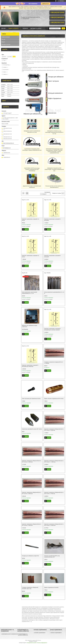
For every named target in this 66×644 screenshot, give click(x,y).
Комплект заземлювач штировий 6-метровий (53, 256)
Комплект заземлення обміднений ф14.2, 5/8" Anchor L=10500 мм (54, 525)
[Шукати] (63, 28)
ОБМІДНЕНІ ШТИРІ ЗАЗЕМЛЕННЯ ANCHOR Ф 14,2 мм (32, 132)
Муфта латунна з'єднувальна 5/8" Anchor (54, 399)
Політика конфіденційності (42, 643)
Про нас (4, 28)
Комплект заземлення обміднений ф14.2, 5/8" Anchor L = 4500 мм (54, 461)
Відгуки (3, 42)
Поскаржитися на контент (32, 643)
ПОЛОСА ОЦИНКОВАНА (56, 633)
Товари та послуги (13, 28)
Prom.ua (39, 640)
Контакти (25, 28)
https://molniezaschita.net (8, 143)
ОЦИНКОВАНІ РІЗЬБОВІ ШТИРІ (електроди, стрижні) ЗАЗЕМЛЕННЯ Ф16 (32, 150)
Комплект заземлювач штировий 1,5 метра (30, 220)
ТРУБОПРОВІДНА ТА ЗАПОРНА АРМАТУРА (23, 635)
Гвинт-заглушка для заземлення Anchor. (31, 399)
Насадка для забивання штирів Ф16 (30, 556)
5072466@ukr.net (7, 148)
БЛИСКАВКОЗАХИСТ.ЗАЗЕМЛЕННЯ (10, 634)
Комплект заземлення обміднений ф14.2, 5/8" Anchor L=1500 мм (54, 430)
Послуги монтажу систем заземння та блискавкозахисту (54, 187)
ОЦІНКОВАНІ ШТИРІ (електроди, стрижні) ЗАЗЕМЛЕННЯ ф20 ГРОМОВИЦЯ (32, 169)
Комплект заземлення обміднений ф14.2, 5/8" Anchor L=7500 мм (54, 493)
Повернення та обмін (7, 32)
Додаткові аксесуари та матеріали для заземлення (32, 187)
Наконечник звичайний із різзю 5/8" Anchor (32, 429)
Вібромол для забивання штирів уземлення (29, 326)
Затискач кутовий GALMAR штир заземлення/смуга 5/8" (52, 556)
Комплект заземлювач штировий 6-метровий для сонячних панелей (53, 329)
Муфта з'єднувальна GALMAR (51, 587)
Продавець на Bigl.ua (33, 642)
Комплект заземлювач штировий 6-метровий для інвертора (30, 366)
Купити (27, 229)
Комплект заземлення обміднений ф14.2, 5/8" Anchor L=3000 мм (32, 461)
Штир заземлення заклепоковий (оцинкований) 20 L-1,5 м (29, 293)
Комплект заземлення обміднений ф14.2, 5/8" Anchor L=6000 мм (32, 493)
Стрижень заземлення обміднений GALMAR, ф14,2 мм (30, 588)
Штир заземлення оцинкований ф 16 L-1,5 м (54, 293)
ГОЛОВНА (18, 32)
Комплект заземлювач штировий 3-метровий (53, 220)
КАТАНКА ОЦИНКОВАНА (40, 633)
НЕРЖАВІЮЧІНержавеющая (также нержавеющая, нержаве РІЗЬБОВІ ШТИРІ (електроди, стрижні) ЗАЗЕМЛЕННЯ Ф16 (54, 151)
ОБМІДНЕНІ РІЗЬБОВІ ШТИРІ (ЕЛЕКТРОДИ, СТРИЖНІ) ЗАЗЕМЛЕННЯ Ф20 (54, 169)
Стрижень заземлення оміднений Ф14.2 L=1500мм (54, 363)
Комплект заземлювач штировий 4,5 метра (30, 256)
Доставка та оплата (36, 28)
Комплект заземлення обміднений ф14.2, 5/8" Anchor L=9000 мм (32, 525)
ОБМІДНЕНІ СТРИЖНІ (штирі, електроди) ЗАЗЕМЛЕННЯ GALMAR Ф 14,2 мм (54, 132)
